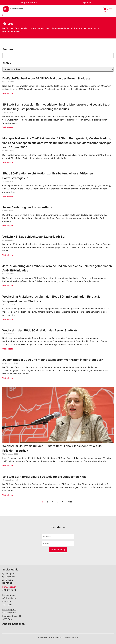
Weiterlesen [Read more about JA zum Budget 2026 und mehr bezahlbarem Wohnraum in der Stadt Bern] (8, 378)
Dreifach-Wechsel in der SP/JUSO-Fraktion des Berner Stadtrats (46, 78)
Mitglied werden (29, 2)
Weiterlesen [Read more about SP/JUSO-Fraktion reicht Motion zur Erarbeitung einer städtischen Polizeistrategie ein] (8, 196)
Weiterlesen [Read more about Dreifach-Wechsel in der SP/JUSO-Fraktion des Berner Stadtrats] (8, 94)
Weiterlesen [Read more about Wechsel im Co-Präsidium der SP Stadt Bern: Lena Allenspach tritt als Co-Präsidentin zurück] (8, 466)
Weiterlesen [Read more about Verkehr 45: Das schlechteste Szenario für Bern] (8, 255)
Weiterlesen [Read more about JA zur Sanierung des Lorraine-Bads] (8, 226)
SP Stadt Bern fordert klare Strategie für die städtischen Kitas (44, 477)
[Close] (4, 15)
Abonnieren (56, 550)
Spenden (87, 2)
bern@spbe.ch (9, 587)
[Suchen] (58, 56)
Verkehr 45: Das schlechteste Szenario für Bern (35, 237)
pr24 (77, 637)
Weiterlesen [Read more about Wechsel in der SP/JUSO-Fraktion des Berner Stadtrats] (8, 349)
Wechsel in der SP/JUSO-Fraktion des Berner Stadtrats (40, 330)
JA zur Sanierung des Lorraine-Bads (27, 207)
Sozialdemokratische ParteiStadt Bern (16, 9)
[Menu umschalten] (111, 9)
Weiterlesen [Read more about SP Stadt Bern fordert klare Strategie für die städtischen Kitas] (8, 495)
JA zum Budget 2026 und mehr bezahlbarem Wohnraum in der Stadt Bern (53, 360)
